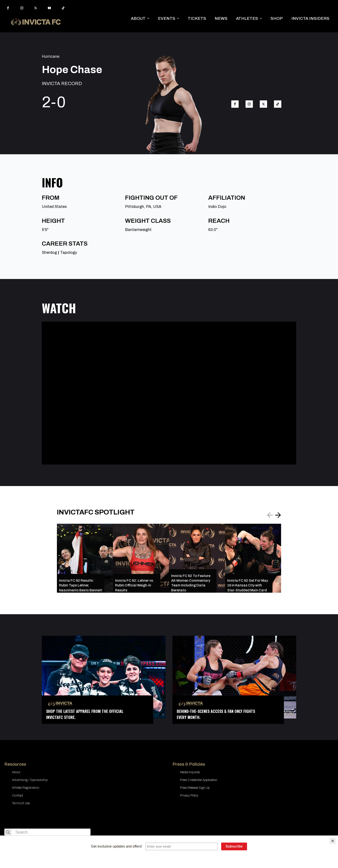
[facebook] (8, 8)
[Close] (333, 841)
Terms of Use (21, 803)
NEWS (221, 18)
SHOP (277, 18)
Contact (18, 795)
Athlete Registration (26, 788)
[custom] (63, 8)
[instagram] (22, 8)
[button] (278, 515)
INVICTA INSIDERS (310, 18)
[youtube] (49, 8)
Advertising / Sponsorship (30, 780)
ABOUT (138, 18)
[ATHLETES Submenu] (262, 18)
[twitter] (36, 8)
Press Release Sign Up (195, 788)
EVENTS (167, 18)
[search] (8, 832)
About (16, 772)
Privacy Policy (189, 795)
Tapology (69, 252)
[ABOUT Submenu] (150, 18)
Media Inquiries (190, 772)
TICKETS (197, 18)
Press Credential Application (199, 780)
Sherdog (49, 252)
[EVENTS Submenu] (179, 18)
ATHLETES (247, 18)
